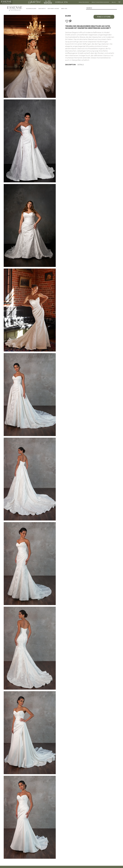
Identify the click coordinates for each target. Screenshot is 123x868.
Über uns (64, 9)
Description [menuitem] (70, 65)
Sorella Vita (61, 2)
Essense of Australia (6, 2)
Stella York (34, 2)
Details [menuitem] (81, 65)
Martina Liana (20, 2)
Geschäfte (42, 9)
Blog (114, 2)
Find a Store (104, 17)
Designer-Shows (53, 9)
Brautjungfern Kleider (100, 2)
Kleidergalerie (31, 9)
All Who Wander (48, 2)
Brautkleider (84, 2)
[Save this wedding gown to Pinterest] (70, 21)
